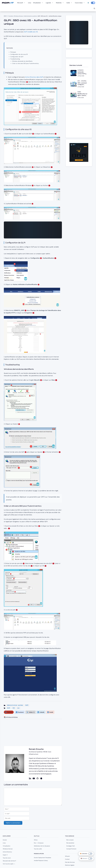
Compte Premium (71, 849)
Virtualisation (38, 3)
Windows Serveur (19, 16)
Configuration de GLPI (17, 57)
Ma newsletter (70, 843)
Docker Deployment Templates (43, 858)
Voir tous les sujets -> (9, 864)
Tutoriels (11, 16)
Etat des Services (70, 862)
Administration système (30, 16)
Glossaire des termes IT (9, 861)
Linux (30, 3)
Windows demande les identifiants (22, 61)
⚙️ (88, 3)
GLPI (27, 705)
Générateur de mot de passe (42, 846)
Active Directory (7, 852)
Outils (70, 3)
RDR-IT (8, 3)
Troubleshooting (15, 59)
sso (18, 708)
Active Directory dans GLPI (34, 77)
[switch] (90, 858)
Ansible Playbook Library (41, 861)
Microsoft (22, 3)
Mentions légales (70, 865)
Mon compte (70, 840)
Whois (36, 840)
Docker (5, 840)
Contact (67, 859)
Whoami (67, 856)
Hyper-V (5, 855)
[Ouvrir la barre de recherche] (94, 8)
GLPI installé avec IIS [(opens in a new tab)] (31, 32)
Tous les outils (38, 849)
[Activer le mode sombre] (93, 3)
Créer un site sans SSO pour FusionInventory (25, 63)
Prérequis (13, 52)
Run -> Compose (39, 843)
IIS (14, 708)
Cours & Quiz (80, 3)
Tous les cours (7, 858)
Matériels (60, 3)
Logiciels (50, 3)
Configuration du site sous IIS (19, 54)
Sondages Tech (71, 846)
